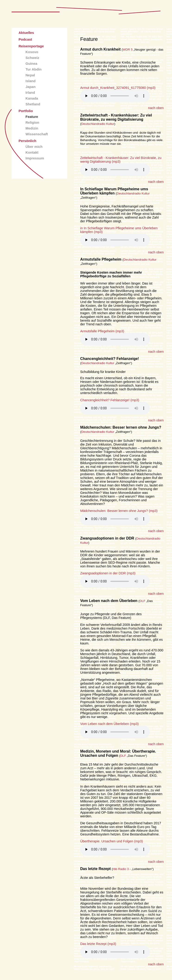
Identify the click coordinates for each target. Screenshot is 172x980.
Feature (32, 117)
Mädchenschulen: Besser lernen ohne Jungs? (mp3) (119, 511)
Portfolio (26, 111)
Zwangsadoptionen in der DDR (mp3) (108, 573)
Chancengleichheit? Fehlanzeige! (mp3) (110, 400)
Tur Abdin (33, 69)
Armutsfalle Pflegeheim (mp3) (102, 331)
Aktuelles (26, 33)
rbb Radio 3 (121, 869)
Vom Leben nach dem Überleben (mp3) (109, 724)
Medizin (32, 128)
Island (30, 81)
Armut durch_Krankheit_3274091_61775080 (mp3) (118, 88)
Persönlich (27, 141)
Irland (30, 92)
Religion (32, 122)
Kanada (32, 98)
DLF (142, 601)
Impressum (35, 158)
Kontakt (32, 152)
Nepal (30, 75)
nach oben (156, 108)
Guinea (31, 63)
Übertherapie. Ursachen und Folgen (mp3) (111, 841)
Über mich (34, 147)
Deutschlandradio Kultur (98, 124)
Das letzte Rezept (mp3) (98, 944)
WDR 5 (128, 50)
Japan (30, 87)
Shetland (33, 104)
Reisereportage (31, 46)
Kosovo (32, 52)
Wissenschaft (37, 134)
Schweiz (32, 58)
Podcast (25, 39)
